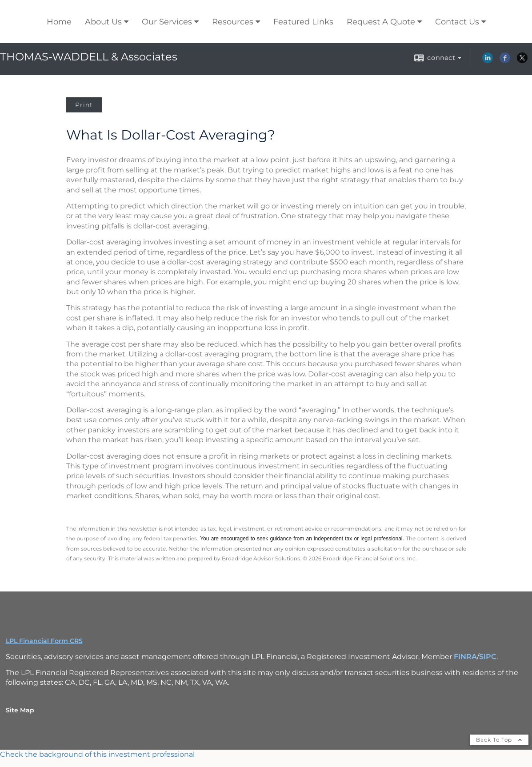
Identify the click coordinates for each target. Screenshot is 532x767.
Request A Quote (381, 22)
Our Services (167, 22)
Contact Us (457, 22)
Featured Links (303, 22)
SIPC (488, 657)
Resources (233, 22)
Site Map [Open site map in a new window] (20, 710)
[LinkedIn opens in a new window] (488, 61)
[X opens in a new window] (522, 61)
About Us (103, 22)
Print (84, 105)
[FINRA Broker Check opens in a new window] (266, 755)
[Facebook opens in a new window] (505, 61)
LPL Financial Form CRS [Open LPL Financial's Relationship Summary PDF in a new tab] (44, 641)
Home (59, 22)
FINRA (465, 657)
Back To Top (499, 740)
